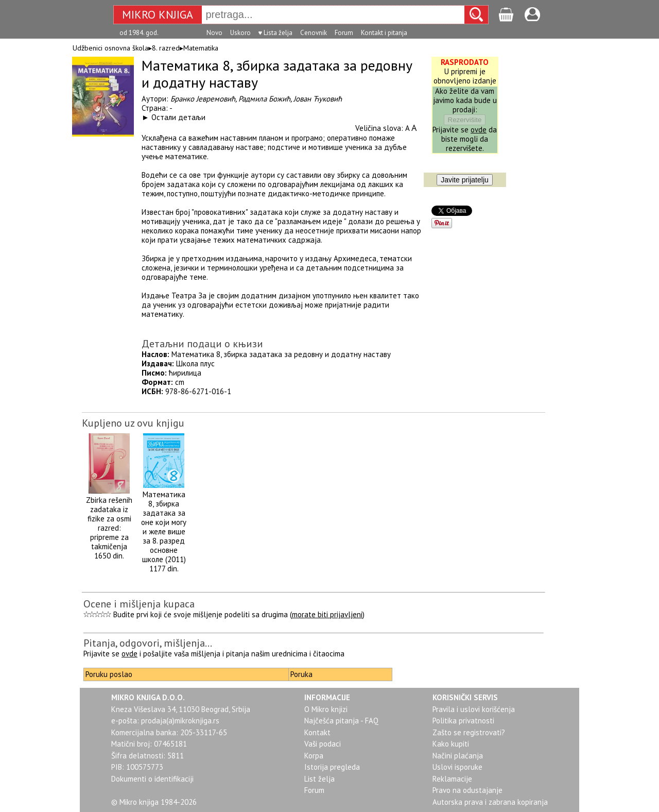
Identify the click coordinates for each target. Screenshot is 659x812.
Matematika (201, 48)
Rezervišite (465, 120)
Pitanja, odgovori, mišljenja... (148, 643)
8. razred (166, 48)
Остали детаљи (178, 117)
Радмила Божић (264, 99)
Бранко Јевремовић (203, 99)
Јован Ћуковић (318, 99)
